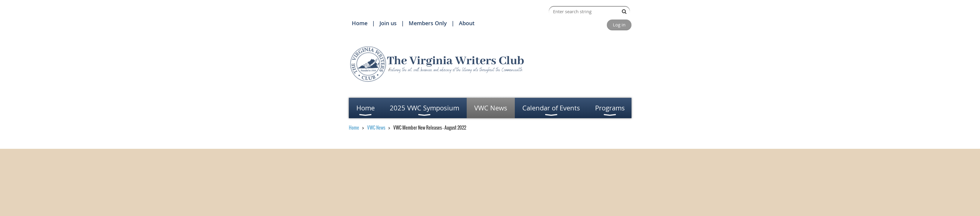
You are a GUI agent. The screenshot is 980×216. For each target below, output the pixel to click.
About (467, 23)
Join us (388, 23)
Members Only (428, 23)
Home (360, 23)
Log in (619, 25)
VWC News (376, 127)
